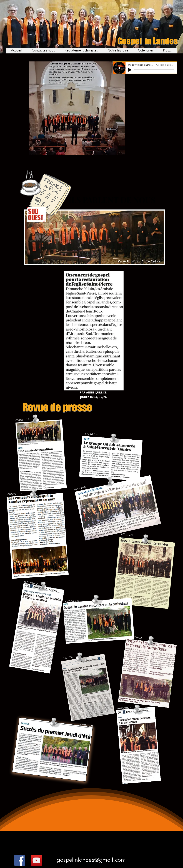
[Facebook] (20, 860)
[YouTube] (37, 860)
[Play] (130, 70)
